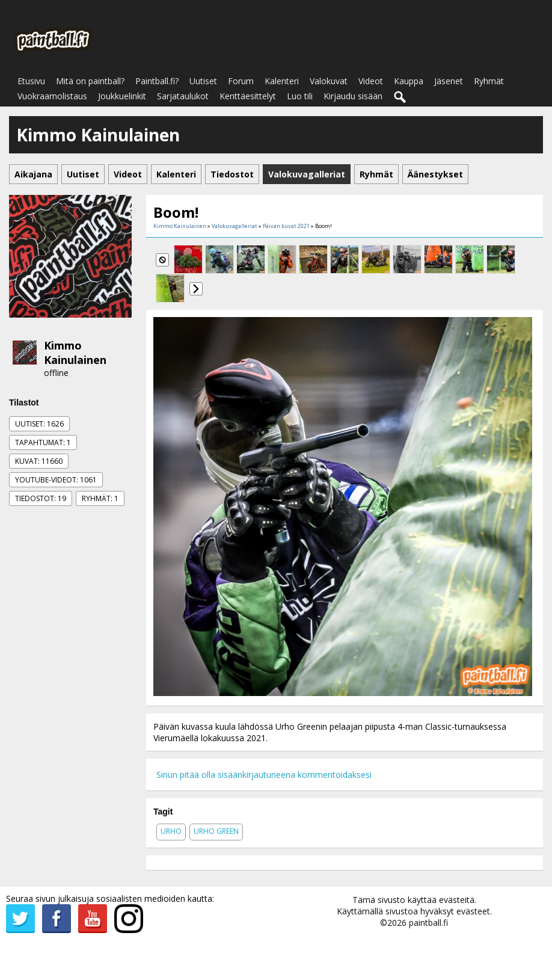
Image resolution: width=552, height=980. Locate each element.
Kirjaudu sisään (353, 96)
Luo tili (300, 96)
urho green (216, 831)
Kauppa (409, 81)
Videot (371, 81)
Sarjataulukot (183, 96)
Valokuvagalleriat (235, 226)
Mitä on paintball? (90, 81)
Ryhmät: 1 (100, 498)
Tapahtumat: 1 (43, 442)
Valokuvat (329, 81)
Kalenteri (282, 81)
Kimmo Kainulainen (75, 353)
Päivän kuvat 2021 (286, 226)
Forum (241, 81)
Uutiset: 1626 (39, 424)
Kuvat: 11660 (39, 461)
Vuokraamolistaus (52, 96)
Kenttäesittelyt (248, 96)
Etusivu (31, 81)
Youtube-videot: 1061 (56, 480)
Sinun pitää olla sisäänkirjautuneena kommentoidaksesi (264, 775)
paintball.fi (428, 923)
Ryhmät (489, 81)
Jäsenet (449, 81)
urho (171, 831)
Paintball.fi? (157, 81)
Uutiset (203, 81)
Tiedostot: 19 (41, 498)
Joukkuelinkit (122, 96)
